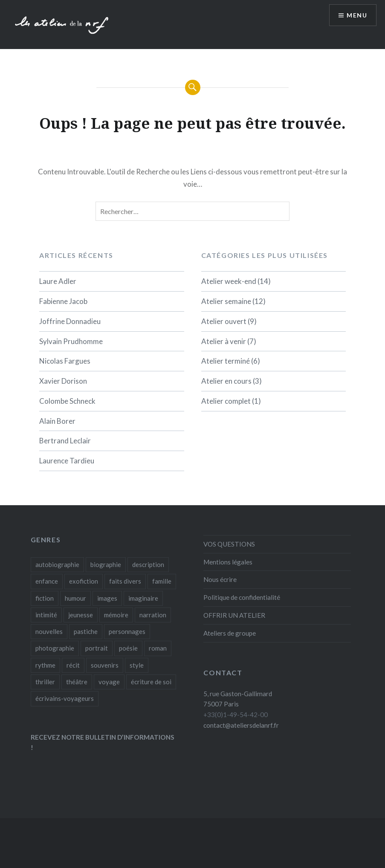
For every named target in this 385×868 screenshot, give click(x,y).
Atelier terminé (226, 361)
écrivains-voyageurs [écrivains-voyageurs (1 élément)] (65, 698)
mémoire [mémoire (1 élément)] (116, 615)
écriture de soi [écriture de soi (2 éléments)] (151, 682)
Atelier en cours (226, 381)
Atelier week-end (229, 281)
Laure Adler (58, 281)
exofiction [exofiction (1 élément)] (84, 581)
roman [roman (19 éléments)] (158, 648)
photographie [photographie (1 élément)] (55, 648)
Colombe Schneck (67, 401)
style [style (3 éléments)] (137, 665)
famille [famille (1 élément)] (162, 581)
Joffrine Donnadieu (70, 321)
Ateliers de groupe (230, 633)
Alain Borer (57, 421)
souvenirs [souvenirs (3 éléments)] (105, 665)
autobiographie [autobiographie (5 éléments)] (57, 564)
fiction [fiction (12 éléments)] (45, 598)
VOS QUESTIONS (229, 544)
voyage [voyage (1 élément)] (109, 682)
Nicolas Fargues (65, 361)
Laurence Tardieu (67, 461)
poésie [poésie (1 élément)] (128, 648)
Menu (357, 15)
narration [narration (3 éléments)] (153, 615)
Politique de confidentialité (242, 597)
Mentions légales (228, 562)
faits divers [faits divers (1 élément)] (125, 581)
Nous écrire (220, 579)
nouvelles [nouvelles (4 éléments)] (49, 631)
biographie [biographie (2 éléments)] (106, 564)
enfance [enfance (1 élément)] (47, 581)
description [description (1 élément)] (148, 564)
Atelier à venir (224, 341)
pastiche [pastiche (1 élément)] (86, 631)
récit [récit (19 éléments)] (73, 665)
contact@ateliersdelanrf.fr (241, 725)
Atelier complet (226, 401)
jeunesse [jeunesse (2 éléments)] (81, 615)
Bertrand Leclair (65, 441)
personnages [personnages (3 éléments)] (127, 631)
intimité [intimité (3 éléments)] (46, 615)
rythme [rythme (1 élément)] (45, 665)
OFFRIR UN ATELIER (234, 615)
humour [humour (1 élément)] (75, 598)
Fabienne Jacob (63, 301)
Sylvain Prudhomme (71, 341)
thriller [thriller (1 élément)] (45, 682)
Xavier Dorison (63, 381)
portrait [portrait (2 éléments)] (97, 648)
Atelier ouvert (224, 321)
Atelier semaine (226, 301)
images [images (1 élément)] (107, 598)
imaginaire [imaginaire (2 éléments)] (143, 598)
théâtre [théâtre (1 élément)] (77, 682)
